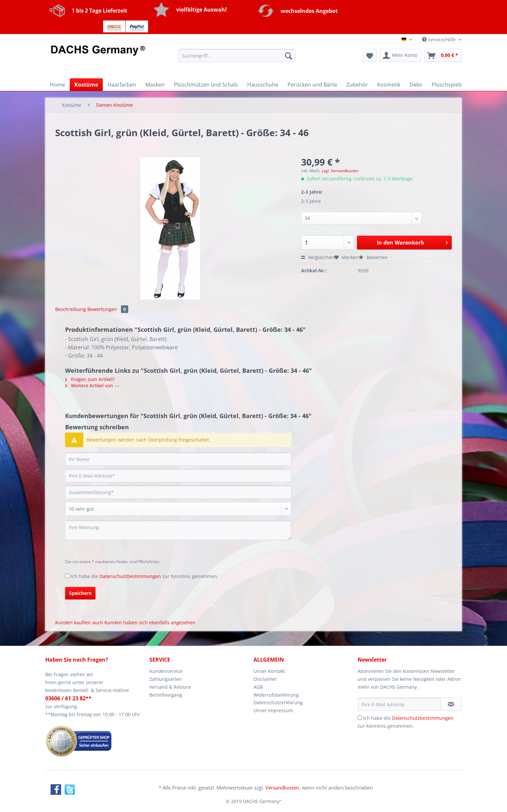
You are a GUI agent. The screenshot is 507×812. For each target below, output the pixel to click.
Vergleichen (318, 257)
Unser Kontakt (269, 671)
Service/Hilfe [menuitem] (440, 39)
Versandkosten (282, 788)
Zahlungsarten (166, 679)
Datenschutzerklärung (278, 702)
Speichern (80, 593)
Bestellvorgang (166, 695)
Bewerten (373, 257)
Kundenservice (166, 671)
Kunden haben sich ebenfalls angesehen (150, 622)
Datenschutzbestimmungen (130, 576)
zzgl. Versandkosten (340, 171)
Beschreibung (71, 309)
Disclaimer (265, 679)
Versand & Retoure (170, 687)
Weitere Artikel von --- (92, 386)
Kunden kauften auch (79, 622)
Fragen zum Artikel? (90, 379)
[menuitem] (237, 59)
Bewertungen (108, 309)
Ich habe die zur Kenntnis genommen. (145, 576)
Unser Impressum (273, 710)
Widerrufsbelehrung (276, 695)
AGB (258, 687)
